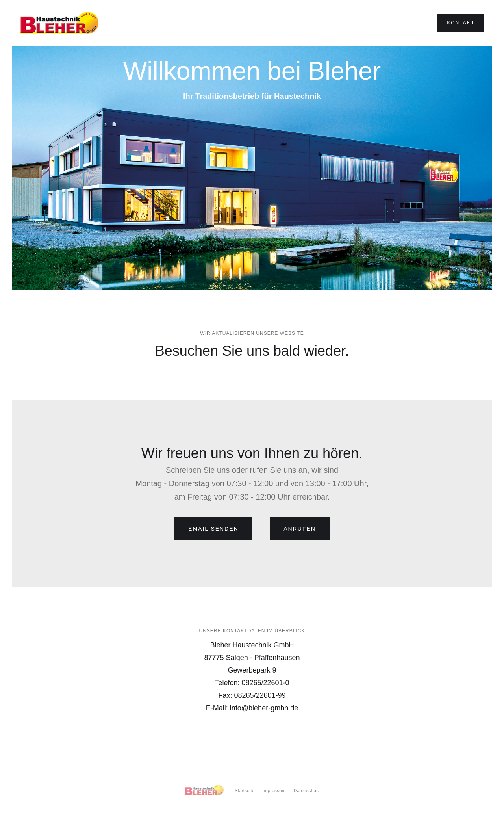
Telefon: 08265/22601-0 (252, 683)
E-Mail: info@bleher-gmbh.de (252, 708)
